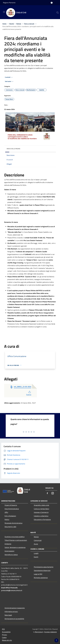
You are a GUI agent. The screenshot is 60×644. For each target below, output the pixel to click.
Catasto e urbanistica (41, 516)
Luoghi (36, 553)
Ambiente (8, 544)
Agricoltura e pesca (11, 555)
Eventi (36, 557)
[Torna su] (56, 640)
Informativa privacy (11, 612)
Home (4, 24)
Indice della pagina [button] (13, 149)
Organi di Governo (11, 505)
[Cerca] (58, 13)
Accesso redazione (50, 632)
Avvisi (36, 544)
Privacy (5, 635)
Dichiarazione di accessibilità (14, 619)
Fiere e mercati (29, 24)
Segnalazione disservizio (42, 570)
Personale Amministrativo (13, 523)
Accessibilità (6, 632)
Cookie (4, 637)
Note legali (8, 615)
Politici (7, 519)
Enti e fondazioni (10, 516)
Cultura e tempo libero (41, 509)
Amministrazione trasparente (15, 608)
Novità (12, 24)
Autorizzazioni (9, 551)
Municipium (39, 632)
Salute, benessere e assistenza (15, 547)
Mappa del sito (7, 640)
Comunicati (38, 540)
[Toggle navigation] (4, 12)
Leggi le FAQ (38, 574)
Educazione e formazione (42, 519)
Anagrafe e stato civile (41, 505)
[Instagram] (53, 493)
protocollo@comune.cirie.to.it (12, 590)
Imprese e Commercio (41, 512)
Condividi (9, 77)
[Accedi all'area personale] (52, 3)
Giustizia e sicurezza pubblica (15, 537)
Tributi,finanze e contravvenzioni (16, 540)
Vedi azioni (9, 81)
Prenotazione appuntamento (44, 567)
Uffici (6, 512)
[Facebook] (47, 493)
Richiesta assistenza (41, 578)
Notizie (19, 24)
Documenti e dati (10, 527)
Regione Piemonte (9, 3)
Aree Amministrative (12, 509)
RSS (3, 629)
